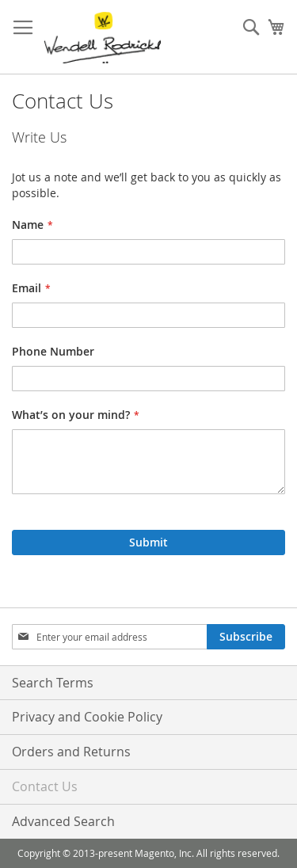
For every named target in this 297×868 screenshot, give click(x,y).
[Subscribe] (246, 637)
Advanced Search (63, 821)
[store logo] (102, 37)
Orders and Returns (71, 752)
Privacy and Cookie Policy (87, 717)
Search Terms (53, 683)
